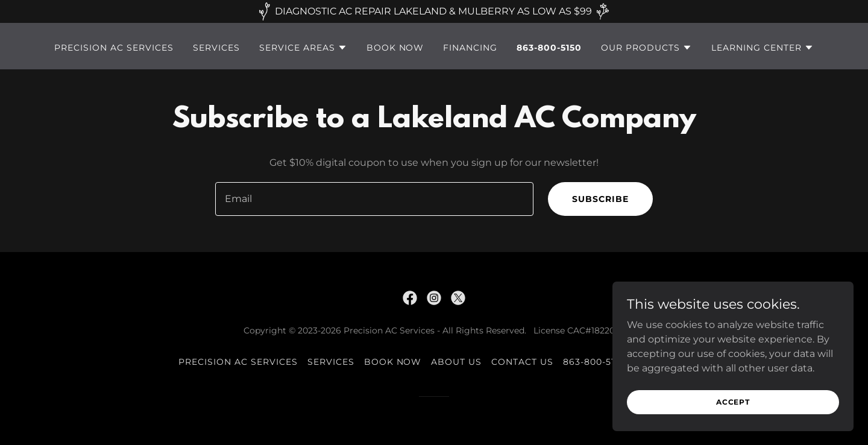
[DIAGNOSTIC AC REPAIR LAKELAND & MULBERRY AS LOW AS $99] (434, 11)
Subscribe (600, 199)
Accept (733, 402)
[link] (410, 298)
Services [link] (216, 48)
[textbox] (374, 199)
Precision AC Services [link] (114, 48)
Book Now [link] (395, 48)
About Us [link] (456, 362)
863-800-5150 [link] (549, 48)
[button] (303, 48)
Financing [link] (470, 48)
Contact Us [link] (522, 362)
